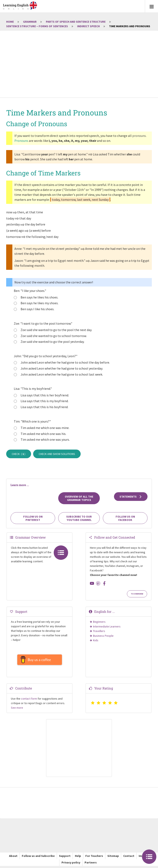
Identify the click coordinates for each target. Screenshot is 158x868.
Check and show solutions (57, 454)
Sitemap (113, 858)
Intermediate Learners (107, 626)
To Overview (137, 594)
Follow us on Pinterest (33, 518)
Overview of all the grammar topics (79, 498)
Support (65, 858)
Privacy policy (71, 864)
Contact (129, 858)
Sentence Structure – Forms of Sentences (37, 26)
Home (10, 22)
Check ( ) (19, 454)
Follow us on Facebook (125, 518)
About (13, 858)
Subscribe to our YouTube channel (79, 518)
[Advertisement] (79, 65)
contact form (29, 701)
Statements (131, 497)
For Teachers (94, 858)
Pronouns (21, 141)
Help (78, 858)
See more (17, 710)
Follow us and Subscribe (38, 858)
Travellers (99, 631)
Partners (91, 864)
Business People (103, 636)
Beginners (99, 622)
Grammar (30, 22)
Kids (96, 640)
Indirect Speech (88, 26)
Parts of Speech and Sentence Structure (76, 22)
